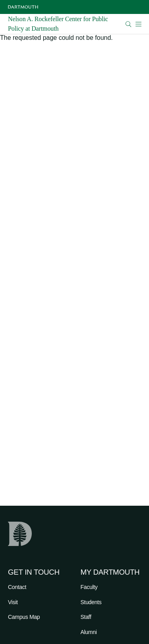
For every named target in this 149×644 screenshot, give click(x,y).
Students (91, 602)
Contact (17, 587)
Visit (13, 602)
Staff (86, 617)
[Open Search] (129, 24)
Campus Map (24, 617)
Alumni (89, 632)
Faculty (89, 587)
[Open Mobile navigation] (138, 24)
